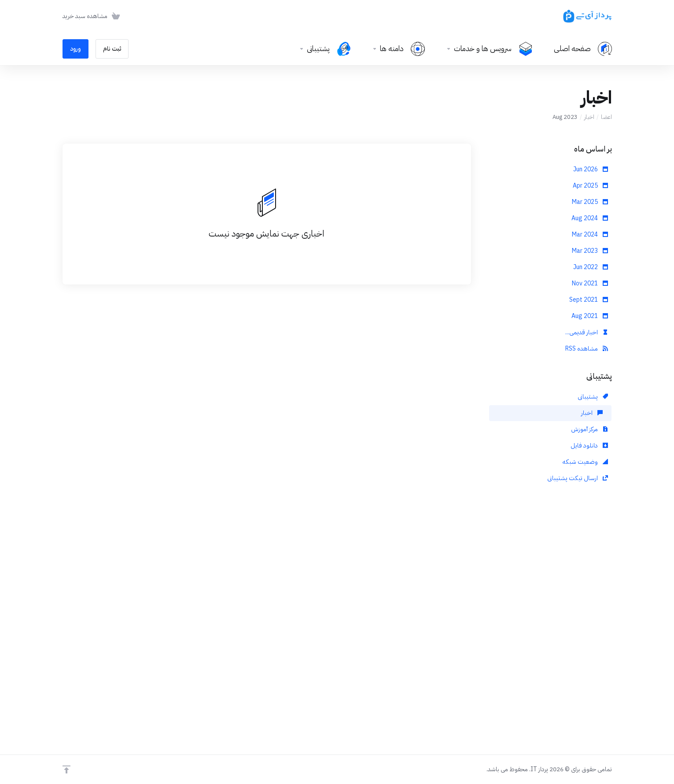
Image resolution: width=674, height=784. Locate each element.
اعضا (606, 117)
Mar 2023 (590, 251)
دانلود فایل (589, 446)
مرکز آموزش (589, 429)
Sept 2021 (589, 300)
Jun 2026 (591, 169)
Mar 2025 (590, 202)
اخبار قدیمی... (587, 332)
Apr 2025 (590, 186)
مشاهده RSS (587, 349)
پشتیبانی (593, 397)
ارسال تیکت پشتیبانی (578, 478)
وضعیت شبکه (585, 462)
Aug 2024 (590, 218)
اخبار (589, 117)
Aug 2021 (590, 316)
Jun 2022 (591, 267)
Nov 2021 (590, 283)
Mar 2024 (590, 235)
